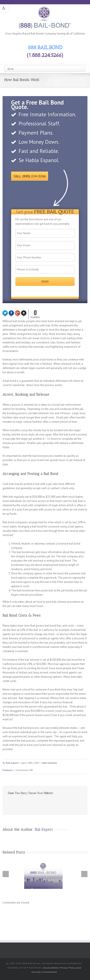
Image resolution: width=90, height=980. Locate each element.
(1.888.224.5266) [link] (45, 55)
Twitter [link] (16, 802)
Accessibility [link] (51, 968)
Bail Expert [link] (12, 763)
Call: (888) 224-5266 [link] (30, 176)
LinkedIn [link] (24, 802)
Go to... (11, 69)
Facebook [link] (9, 802)
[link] (4, 8)
